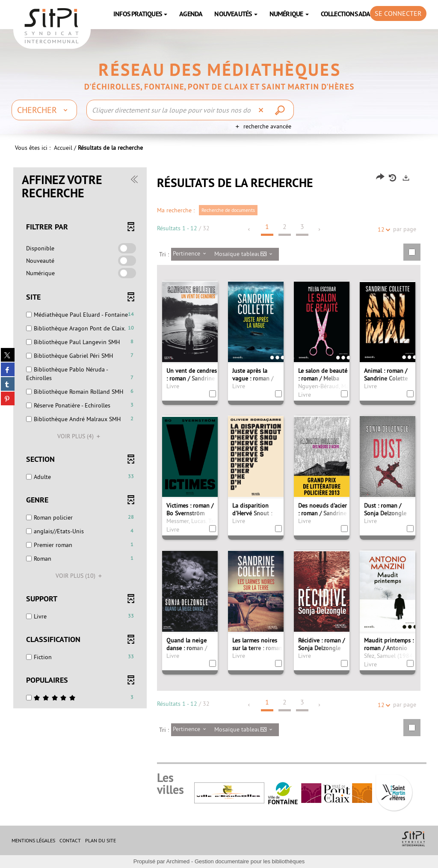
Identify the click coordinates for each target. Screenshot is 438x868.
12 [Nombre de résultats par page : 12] (382, 230)
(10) (80, 576)
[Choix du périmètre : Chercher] (44, 110)
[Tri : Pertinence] (192, 254)
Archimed (178, 861)
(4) (80, 436)
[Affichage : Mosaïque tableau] (246, 254)
